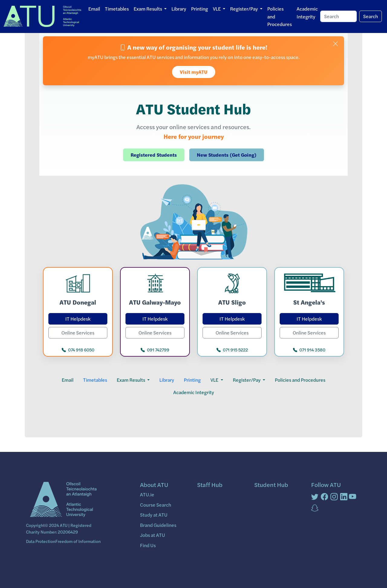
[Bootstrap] (63, 500)
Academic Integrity (307, 13)
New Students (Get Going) (227, 155)
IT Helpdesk (78, 319)
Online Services (78, 333)
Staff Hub (210, 484)
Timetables (117, 9)
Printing (200, 9)
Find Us (148, 545)
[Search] (338, 16)
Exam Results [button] (148, 9)
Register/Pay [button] (244, 9)
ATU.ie (147, 494)
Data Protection (41, 541)
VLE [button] (217, 9)
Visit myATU (194, 72)
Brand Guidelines (158, 525)
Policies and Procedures (280, 16)
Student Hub (271, 484)
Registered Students (154, 155)
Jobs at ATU (153, 535)
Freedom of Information (78, 541)
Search (371, 16)
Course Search (156, 505)
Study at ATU (154, 515)
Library (179, 9)
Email (94, 9)
